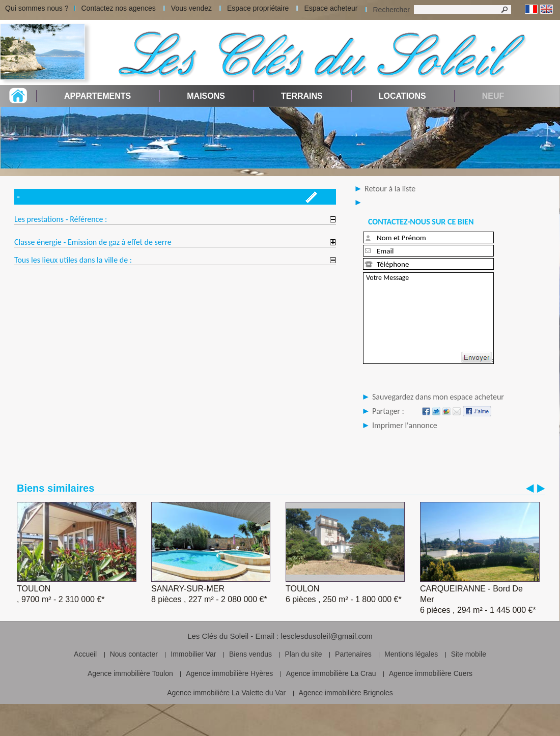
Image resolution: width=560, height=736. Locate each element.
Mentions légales (411, 654)
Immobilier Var (193, 654)
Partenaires (353, 654)
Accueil (85, 654)
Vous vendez (191, 8)
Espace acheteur (331, 8)
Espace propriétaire (258, 8)
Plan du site (303, 654)
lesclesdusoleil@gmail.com (327, 636)
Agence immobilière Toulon (130, 673)
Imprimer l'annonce (405, 425)
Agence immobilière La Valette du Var (226, 693)
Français (531, 9)
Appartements (97, 96)
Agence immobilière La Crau (331, 673)
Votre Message (428, 318)
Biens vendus (250, 654)
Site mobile (469, 654)
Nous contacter (134, 654)
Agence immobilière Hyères (229, 673)
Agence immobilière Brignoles (346, 693)
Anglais (547, 9)
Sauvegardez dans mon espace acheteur (438, 397)
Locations (402, 96)
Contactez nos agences (119, 8)
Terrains (302, 96)
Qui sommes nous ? (37, 8)
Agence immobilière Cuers (431, 673)
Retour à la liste (390, 189)
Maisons (206, 96)
